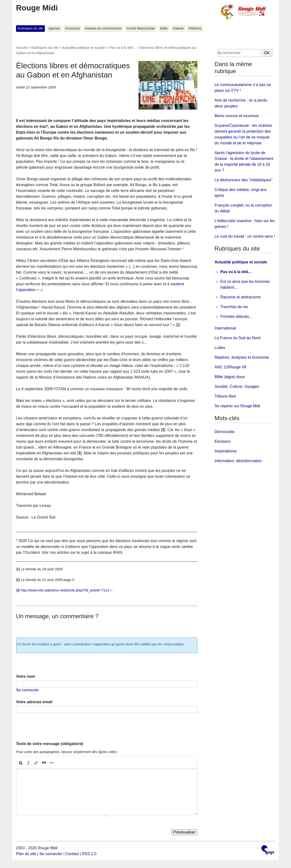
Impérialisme (226, 451)
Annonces (72, 28)
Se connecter (27, 690)
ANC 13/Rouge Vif (230, 367)
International (225, 328)
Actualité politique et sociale (84, 48)
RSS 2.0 (89, 854)
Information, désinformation (238, 461)
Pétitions (195, 28)
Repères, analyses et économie (242, 357)
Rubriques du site (31, 28)
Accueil (22, 48)
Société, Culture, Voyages (237, 386)
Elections (222, 441)
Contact (72, 854)
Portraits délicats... (236, 317)
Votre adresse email (34, 702)
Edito (164, 28)
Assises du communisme (103, 28)
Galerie (178, 28)
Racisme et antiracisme (241, 297)
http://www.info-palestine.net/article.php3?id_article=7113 (65, 590)
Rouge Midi (37, 8)
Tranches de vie (234, 307)
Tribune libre (225, 396)
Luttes (220, 348)
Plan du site (26, 854)
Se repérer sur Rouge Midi (237, 406)
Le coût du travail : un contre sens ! (245, 236)
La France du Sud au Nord (238, 338)
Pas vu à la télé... (122, 48)
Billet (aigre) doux (230, 377)
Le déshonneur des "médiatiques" (244, 180)
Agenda (54, 28)
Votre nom (25, 676)
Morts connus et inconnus (237, 116)
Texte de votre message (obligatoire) (50, 744)
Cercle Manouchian (141, 28)
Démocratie (225, 432)
